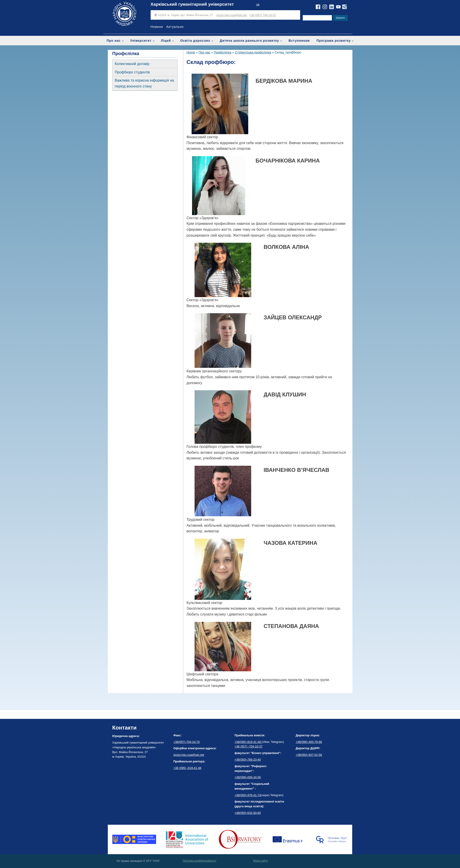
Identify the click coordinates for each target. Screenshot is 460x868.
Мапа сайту (260, 861)
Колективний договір (132, 64)
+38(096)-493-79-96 (309, 742)
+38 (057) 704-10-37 (263, 15)
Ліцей (166, 41)
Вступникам (299, 41)
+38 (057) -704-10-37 (249, 746)
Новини (157, 27)
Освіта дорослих (195, 41)
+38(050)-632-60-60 (248, 813)
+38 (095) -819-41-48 (187, 768)
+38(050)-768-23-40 (248, 760)
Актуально (175, 27)
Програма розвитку (334, 41)
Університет (141, 41)
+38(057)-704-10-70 (187, 742)
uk (258, 4)
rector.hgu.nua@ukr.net (232, 15)
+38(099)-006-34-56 (248, 777)
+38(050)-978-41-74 (248, 795)
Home (191, 52)
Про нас (114, 41)
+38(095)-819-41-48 (248, 742)
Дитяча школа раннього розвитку (249, 41)
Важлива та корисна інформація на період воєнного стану (145, 83)
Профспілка (223, 52)
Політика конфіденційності (200, 861)
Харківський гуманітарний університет (192, 4)
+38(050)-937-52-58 (309, 755)
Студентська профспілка (253, 52)
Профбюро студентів (132, 72)
